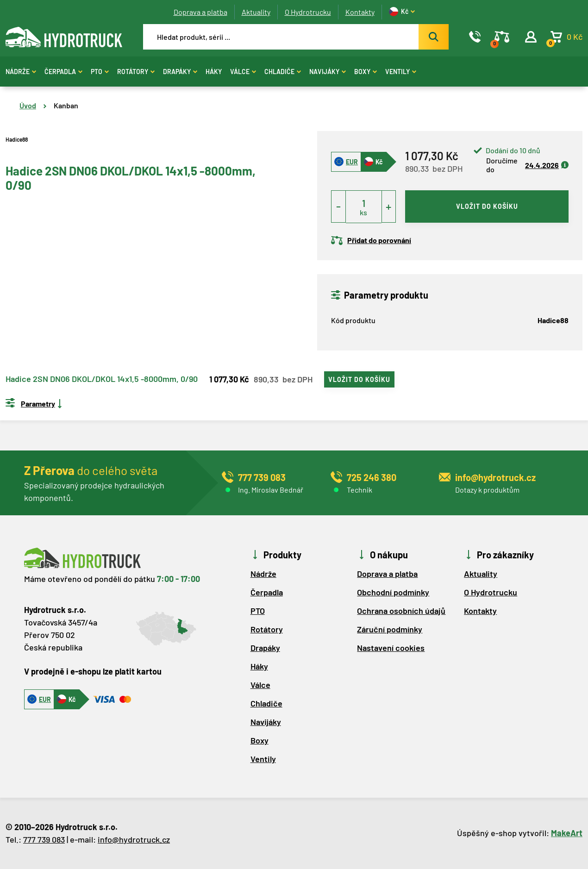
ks (363, 212)
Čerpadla (63, 72)
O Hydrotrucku (308, 12)
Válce (243, 72)
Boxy (366, 72)
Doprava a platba (200, 12)
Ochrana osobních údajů (401, 611)
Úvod (28, 105)
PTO (100, 72)
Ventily (401, 72)
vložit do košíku (487, 206)
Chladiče (283, 72)
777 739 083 (44, 839)
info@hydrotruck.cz (134, 839)
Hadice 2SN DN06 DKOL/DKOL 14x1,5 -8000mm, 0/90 (102, 379)
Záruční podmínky (390, 629)
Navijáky (328, 72)
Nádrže (21, 72)
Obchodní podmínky (393, 592)
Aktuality (256, 12)
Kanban (66, 105)
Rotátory (136, 72)
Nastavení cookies (391, 648)
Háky (214, 72)
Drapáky (180, 72)
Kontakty (360, 12)
